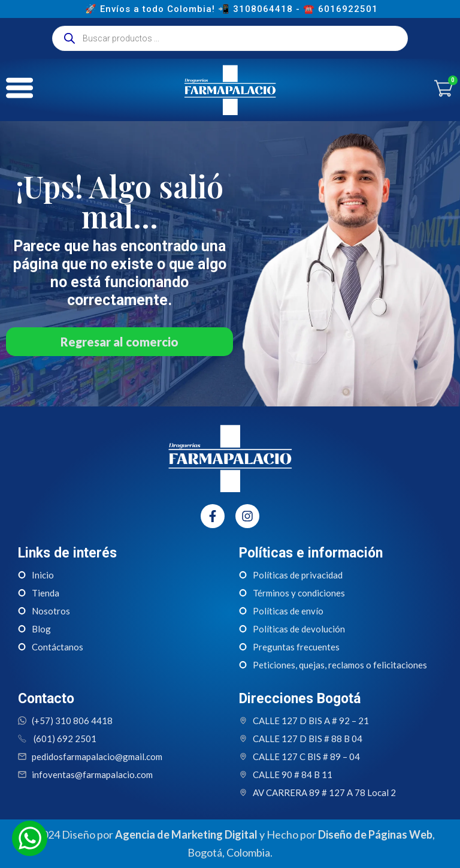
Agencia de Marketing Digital (186, 834)
